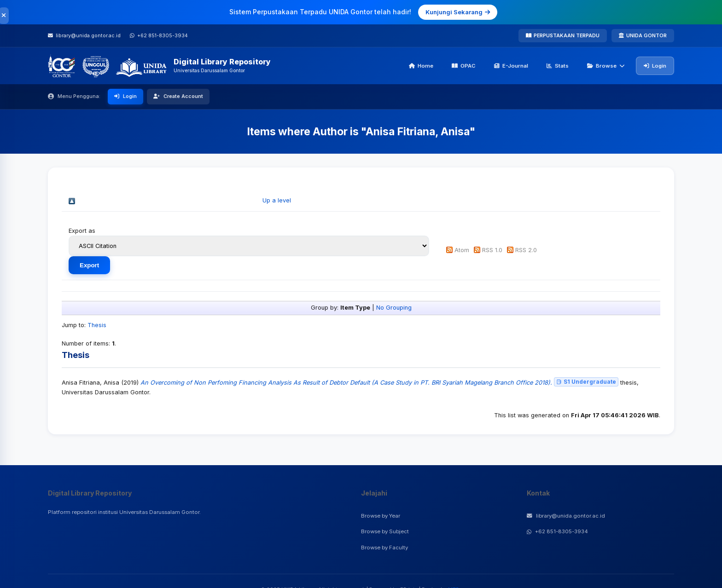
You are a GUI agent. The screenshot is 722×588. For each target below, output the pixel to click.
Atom (462, 250)
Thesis (97, 325)
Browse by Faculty (384, 548)
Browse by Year (381, 516)
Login (655, 66)
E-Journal (511, 66)
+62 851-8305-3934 (557, 531)
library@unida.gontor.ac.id (566, 516)
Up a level (277, 200)
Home (421, 66)
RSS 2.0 (526, 250)
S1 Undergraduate (586, 382)
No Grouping (394, 308)
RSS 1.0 (492, 250)
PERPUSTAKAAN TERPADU (563, 35)
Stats (558, 66)
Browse (606, 66)
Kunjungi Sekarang (458, 12)
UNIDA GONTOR (643, 35)
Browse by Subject (385, 531)
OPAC (464, 66)
